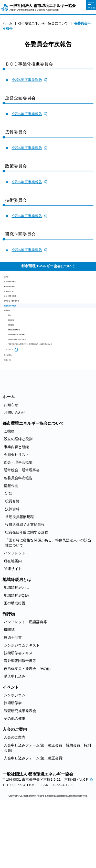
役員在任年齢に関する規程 (29, 380)
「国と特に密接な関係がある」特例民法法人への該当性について (51, 391)
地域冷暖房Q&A (17, 654)
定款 (11, 341)
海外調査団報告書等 (20, 719)
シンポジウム (15, 754)
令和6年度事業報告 (27, 80)
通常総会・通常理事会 (22, 317)
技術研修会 (13, 761)
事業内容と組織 (16, 294)
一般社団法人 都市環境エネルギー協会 (43, 8)
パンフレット (15, 401)
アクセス (6, 844)
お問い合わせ (15, 471)
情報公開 (11, 333)
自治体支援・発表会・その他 (27, 727)
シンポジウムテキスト (22, 704)
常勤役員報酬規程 (22, 364)
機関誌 (9, 688)
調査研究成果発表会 (20, 769)
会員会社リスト (16, 302)
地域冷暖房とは (16, 646)
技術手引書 (13, 696)
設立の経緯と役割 (18, 286)
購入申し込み (15, 735)
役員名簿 (15, 349)
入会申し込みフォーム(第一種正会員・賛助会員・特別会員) (47, 806)
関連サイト (13, 417)
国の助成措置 (15, 662)
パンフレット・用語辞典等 (25, 681)
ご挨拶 (9, 278)
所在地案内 (13, 409)
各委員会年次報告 (18, 325)
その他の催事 (15, 777)
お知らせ (11, 463)
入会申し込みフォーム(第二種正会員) (34, 817)
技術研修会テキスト (20, 712)
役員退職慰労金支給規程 (27, 372)
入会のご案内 (15, 796)
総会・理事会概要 (18, 310)
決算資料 (15, 357)
